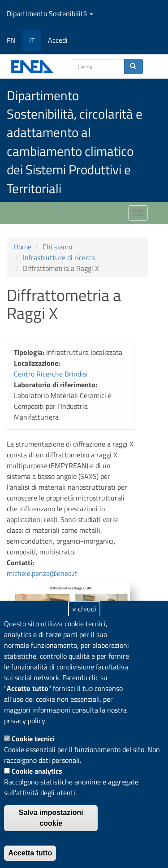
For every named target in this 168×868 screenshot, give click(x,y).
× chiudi (84, 609)
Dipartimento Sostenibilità (50, 13)
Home (22, 247)
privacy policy (25, 721)
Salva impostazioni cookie (51, 818)
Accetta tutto (30, 853)
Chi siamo (57, 247)
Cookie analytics (37, 771)
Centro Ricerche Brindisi (51, 374)
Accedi (58, 40)
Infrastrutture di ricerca (59, 257)
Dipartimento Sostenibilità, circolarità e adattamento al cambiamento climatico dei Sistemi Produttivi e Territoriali (75, 142)
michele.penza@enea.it (42, 573)
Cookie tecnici (33, 739)
